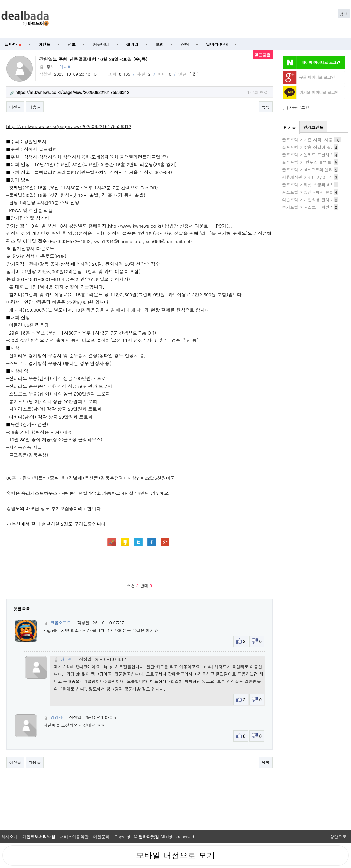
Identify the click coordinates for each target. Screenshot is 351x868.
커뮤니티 (101, 44)
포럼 (160, 44)
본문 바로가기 (0, 0)
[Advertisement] (203, 19)
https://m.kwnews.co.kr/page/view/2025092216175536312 (69, 126)
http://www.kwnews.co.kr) (136, 226)
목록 (266, 107)
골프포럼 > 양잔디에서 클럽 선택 (313, 192)
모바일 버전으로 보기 (175, 855)
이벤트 (44, 44)
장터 (185, 44)
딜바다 (13, 44)
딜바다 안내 (217, 44)
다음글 (35, 107)
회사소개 (10, 836)
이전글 (15, 107)
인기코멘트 (313, 127)
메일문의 (102, 836)
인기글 (290, 127)
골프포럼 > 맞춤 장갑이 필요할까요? (316, 147)
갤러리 (132, 44)
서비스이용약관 (74, 836)
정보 (72, 44)
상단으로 (338, 836)
